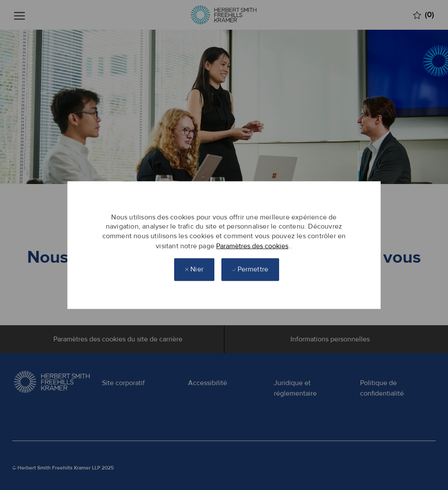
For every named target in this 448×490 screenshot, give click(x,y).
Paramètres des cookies (252, 246)
